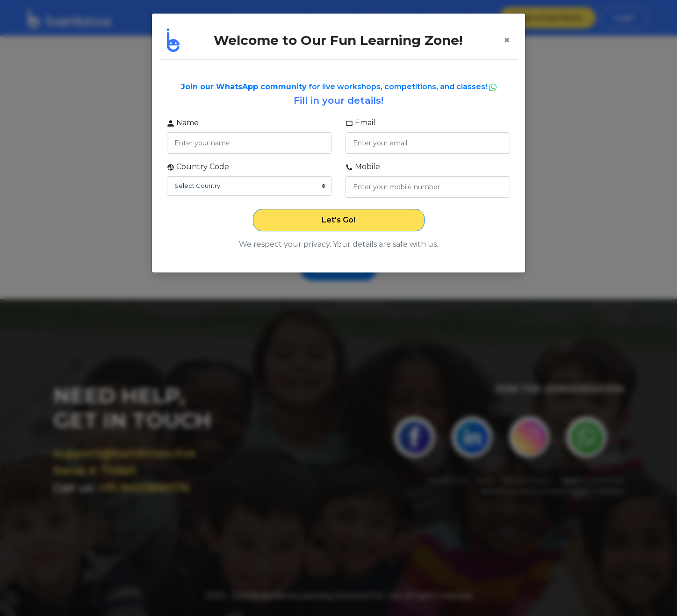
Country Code (198, 167)
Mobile (363, 167)
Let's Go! (338, 220)
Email (360, 123)
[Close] (507, 40)
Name (183, 123)
